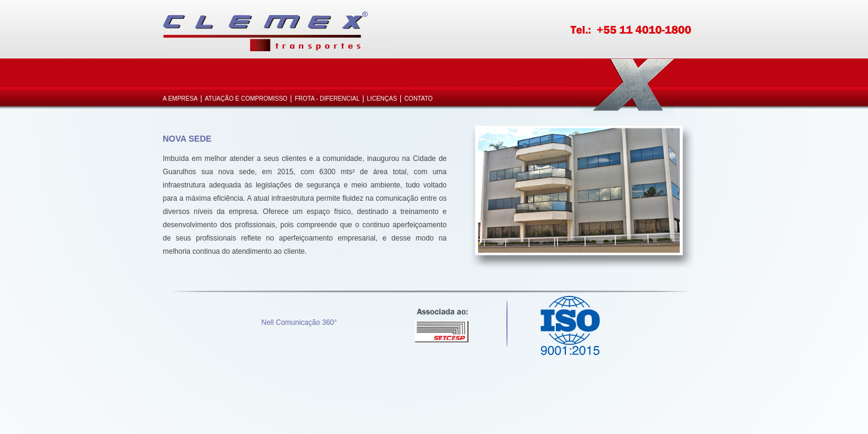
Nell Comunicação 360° (300, 322)
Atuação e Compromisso (246, 99)
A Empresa (180, 99)
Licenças (382, 99)
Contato (419, 99)
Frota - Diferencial (327, 99)
